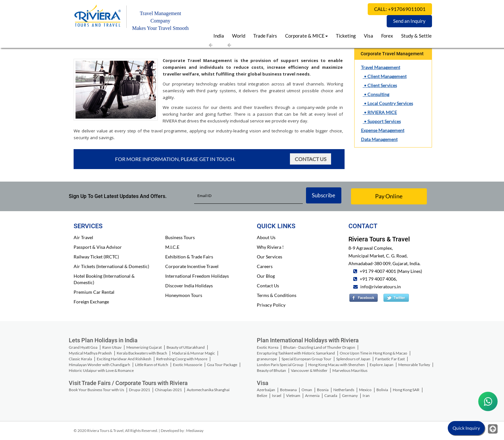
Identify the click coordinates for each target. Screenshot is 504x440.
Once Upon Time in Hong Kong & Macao (373, 353)
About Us (266, 237)
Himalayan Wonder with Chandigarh (99, 365)
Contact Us (310, 159)
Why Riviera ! (270, 247)
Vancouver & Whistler (309, 370)
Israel (277, 395)
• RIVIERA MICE (380, 112)
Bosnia (323, 390)
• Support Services (382, 121)
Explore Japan (382, 365)
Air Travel (83, 237)
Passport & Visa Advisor (98, 247)
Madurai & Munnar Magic (194, 353)
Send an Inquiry (409, 21)
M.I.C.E (172, 247)
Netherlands (344, 390)
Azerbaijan (266, 390)
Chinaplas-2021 (168, 390)
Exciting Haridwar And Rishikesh (124, 359)
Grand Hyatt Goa (83, 347)
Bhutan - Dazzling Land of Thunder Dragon (319, 347)
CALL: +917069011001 (400, 9)
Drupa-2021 (139, 390)
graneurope (267, 359)
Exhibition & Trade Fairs (189, 257)
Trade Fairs (265, 36)
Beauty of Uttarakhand (186, 347)
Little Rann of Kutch (152, 365)
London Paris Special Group (280, 365)
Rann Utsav (112, 347)
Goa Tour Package (222, 365)
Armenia (312, 395)
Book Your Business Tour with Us (96, 390)
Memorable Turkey (414, 365)
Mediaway (195, 431)
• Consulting (376, 94)
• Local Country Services (388, 103)
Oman (307, 390)
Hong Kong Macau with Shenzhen (337, 365)
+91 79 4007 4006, (378, 279)
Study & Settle (416, 36)
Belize (262, 395)
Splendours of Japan (353, 359)
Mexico (365, 390)
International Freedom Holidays (197, 276)
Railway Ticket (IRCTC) (96, 257)
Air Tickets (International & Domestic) (111, 266)
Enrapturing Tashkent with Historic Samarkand (296, 353)
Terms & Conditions (277, 295)
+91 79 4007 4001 (377, 271)
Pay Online (389, 196)
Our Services (270, 257)
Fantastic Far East (390, 359)
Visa (369, 36)
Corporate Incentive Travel (192, 266)
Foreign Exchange (91, 302)
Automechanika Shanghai (208, 390)
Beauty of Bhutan (271, 370)
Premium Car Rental (94, 292)
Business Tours (180, 237)
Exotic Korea (268, 347)
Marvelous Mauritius (350, 370)
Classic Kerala (80, 359)
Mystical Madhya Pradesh (90, 353)
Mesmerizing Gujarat (144, 347)
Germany (350, 395)
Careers (265, 266)
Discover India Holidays (189, 286)
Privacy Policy (271, 305)
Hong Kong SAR (406, 390)
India (219, 36)
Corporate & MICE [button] (306, 36)
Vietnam (293, 395)
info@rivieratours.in (381, 287)
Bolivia (382, 390)
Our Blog (266, 276)
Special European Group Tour (306, 359)
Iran (366, 395)
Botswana (288, 390)
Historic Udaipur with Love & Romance (101, 370)
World (239, 36)
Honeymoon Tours (184, 295)
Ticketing (346, 36)
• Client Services (380, 85)
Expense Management (383, 130)
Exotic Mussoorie (188, 365)
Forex (387, 36)
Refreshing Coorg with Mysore (182, 359)
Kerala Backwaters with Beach (142, 353)
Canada (331, 395)
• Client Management (385, 76)
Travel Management (381, 67)
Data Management (379, 139)
